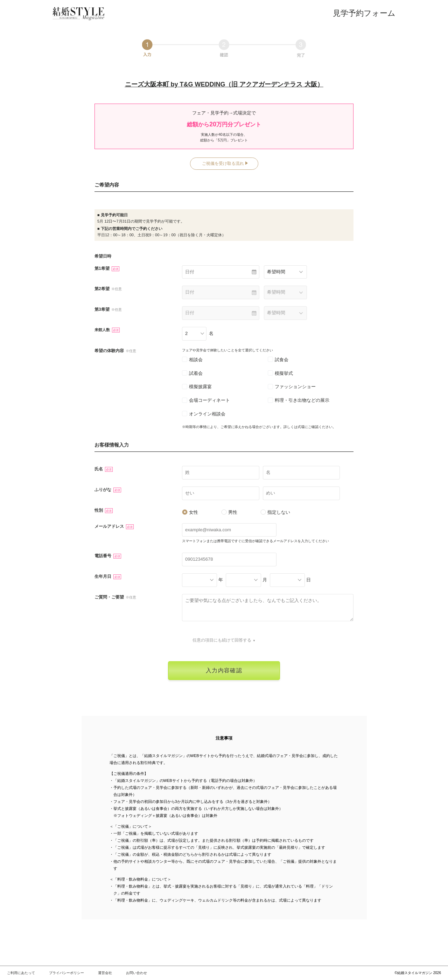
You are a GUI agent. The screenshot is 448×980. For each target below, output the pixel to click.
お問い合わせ (136, 973)
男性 (229, 512)
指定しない (275, 512)
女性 (190, 512)
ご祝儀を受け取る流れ (223, 163)
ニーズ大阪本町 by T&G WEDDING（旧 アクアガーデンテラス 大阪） (224, 84)
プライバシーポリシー (66, 973)
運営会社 (105, 973)
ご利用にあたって (21, 973)
